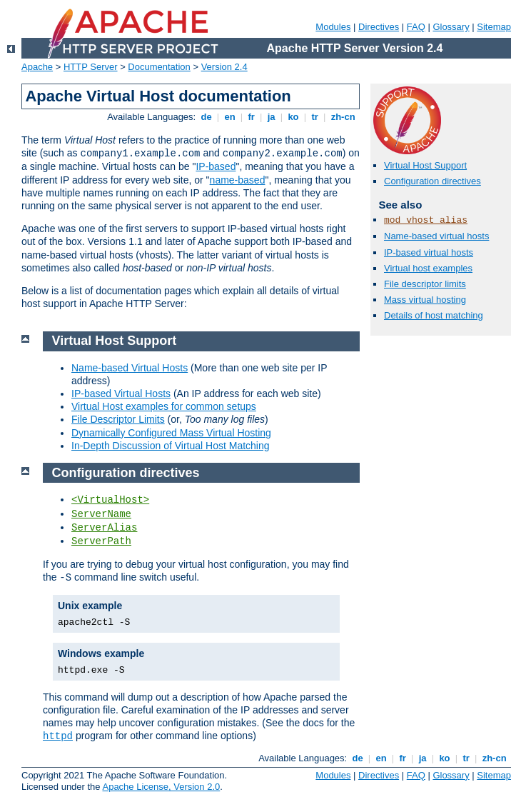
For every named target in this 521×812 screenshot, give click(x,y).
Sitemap (494, 27)
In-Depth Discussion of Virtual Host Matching (171, 446)
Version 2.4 (224, 67)
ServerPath (101, 541)
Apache (37, 67)
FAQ (416, 27)
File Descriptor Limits (118, 419)
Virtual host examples (428, 268)
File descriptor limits (425, 284)
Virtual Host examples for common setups (164, 406)
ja (271, 117)
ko (293, 117)
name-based (238, 180)
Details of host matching (434, 315)
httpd (58, 736)
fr (252, 117)
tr (315, 117)
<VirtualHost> (110, 500)
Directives (379, 27)
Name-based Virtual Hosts (130, 368)
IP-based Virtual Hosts (121, 394)
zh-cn (343, 117)
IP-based (216, 166)
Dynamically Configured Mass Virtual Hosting (171, 433)
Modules (333, 27)
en (230, 117)
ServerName (101, 514)
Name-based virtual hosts (436, 236)
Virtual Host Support (425, 165)
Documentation (159, 67)
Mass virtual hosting (425, 300)
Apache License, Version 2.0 (161, 787)
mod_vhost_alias (426, 220)
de (206, 117)
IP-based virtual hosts (429, 252)
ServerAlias (104, 528)
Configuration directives (433, 181)
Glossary (451, 27)
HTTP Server (91, 67)
